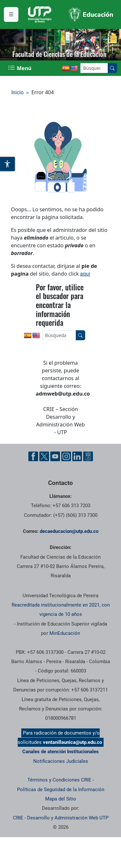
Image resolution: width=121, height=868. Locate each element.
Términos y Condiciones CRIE (59, 780)
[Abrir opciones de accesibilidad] (8, 164)
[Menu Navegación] (20, 68)
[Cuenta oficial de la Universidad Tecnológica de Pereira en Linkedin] (77, 456)
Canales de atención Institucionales (60, 752)
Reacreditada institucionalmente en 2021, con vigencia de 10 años (61, 610)
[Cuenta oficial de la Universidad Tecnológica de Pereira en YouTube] (55, 456)
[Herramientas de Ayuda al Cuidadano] (88, 456)
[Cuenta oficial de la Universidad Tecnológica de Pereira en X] (44, 456)
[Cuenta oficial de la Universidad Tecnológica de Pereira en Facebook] (33, 456)
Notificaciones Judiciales (61, 761)
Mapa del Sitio (61, 799)
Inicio (17, 92)
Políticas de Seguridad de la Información (61, 790)
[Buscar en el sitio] (112, 68)
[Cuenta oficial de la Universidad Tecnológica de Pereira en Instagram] (66, 456)
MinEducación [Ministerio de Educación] (65, 633)
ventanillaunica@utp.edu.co (72, 742)
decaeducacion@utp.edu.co (69, 531)
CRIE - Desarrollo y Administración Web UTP (61, 818)
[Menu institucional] (11, 14)
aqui (85, 274)
